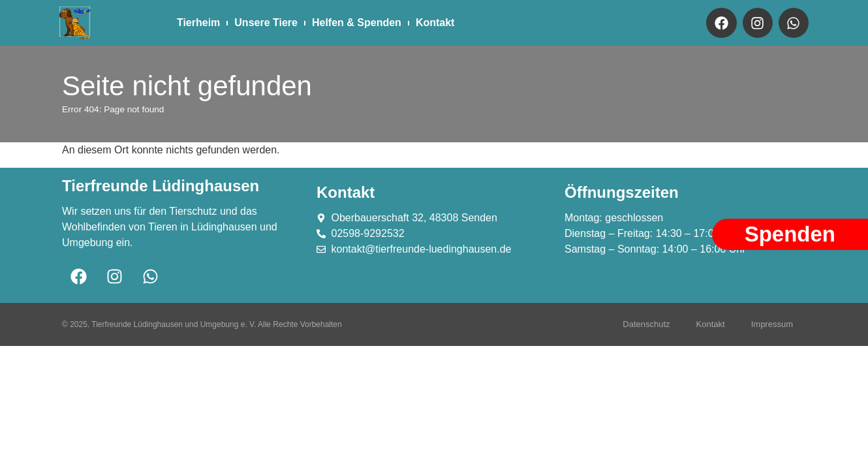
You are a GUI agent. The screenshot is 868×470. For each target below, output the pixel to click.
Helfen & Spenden (357, 23)
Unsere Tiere (266, 23)
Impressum (772, 324)
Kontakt (435, 23)
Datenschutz (646, 324)
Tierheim (198, 23)
